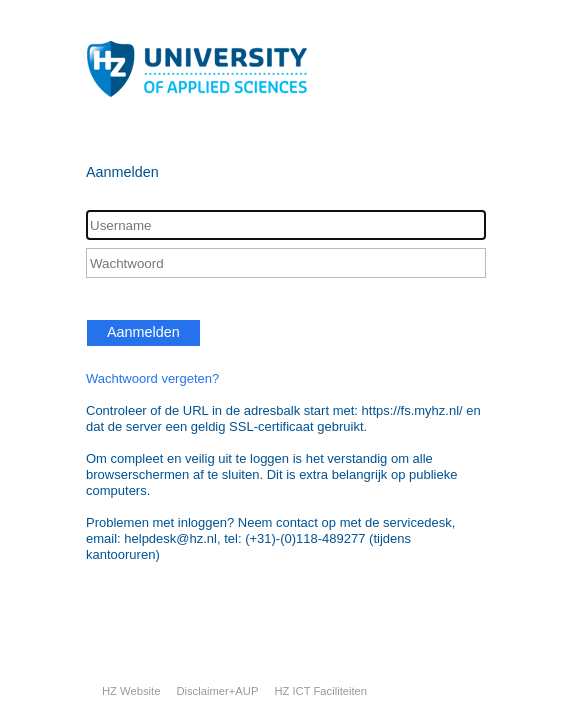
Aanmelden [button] (143, 332)
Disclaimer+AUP (217, 691)
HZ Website (131, 691)
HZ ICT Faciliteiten (320, 691)
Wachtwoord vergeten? (152, 378)
